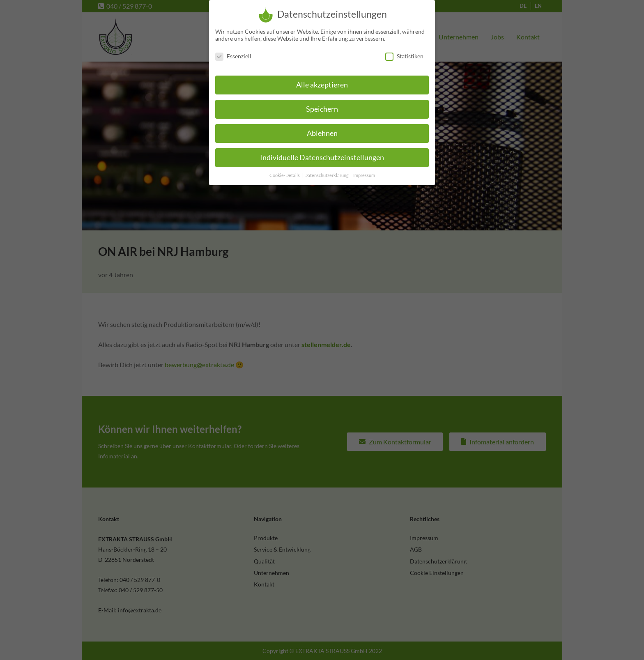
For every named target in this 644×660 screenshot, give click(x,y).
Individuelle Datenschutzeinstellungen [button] (322, 153)
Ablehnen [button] (322, 129)
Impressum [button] (364, 171)
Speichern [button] (322, 105)
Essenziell (233, 52)
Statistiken (404, 52)
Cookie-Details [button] (285, 171)
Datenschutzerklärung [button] (327, 171)
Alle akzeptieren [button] (322, 80)
